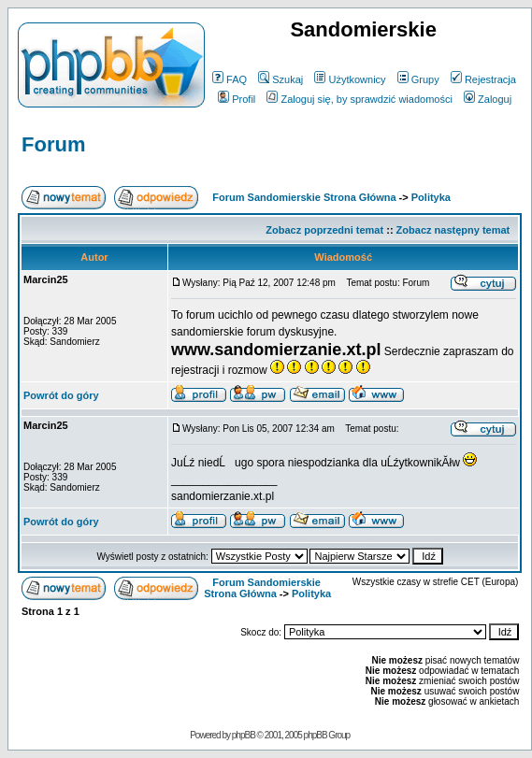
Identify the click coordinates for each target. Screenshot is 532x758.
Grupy (418, 79)
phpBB (244, 735)
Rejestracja (483, 79)
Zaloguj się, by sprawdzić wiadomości (359, 99)
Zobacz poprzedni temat (324, 230)
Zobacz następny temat (453, 230)
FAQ (230, 79)
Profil (237, 99)
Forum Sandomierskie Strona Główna (304, 197)
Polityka (431, 197)
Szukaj (280, 79)
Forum (53, 144)
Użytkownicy (350, 79)
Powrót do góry (61, 395)
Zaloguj (488, 99)
